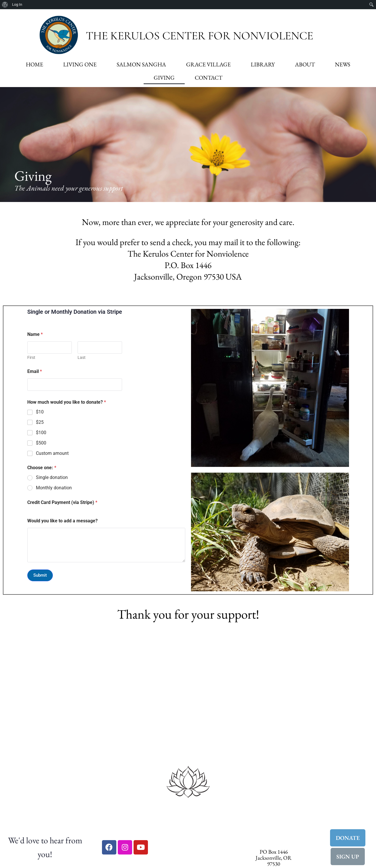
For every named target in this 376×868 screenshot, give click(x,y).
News (343, 64)
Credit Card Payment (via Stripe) (62, 502)
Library (263, 64)
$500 (41, 443)
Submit (40, 575)
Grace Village (208, 64)
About (305, 64)
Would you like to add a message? (62, 521)
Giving (164, 78)
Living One (80, 64)
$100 (41, 433)
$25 (40, 422)
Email (35, 371)
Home (34, 64)
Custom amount (52, 453)
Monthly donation (54, 488)
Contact (209, 78)
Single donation (52, 477)
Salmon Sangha (141, 64)
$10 (40, 412)
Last (82, 357)
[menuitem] (5, 5)
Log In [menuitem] (17, 4)
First (31, 357)
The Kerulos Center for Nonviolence (199, 36)
